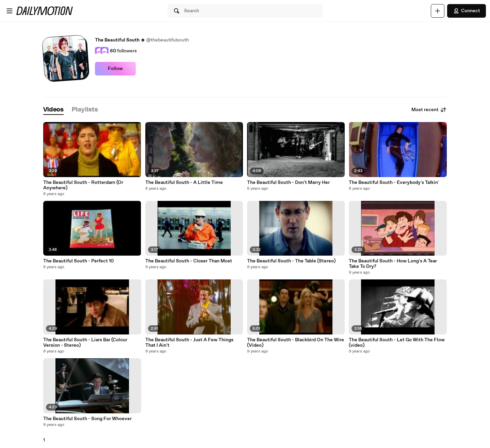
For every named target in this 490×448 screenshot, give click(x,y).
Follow (115, 69)
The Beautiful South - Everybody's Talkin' (394, 183)
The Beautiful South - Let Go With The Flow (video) (397, 343)
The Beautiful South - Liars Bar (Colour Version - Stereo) (85, 343)
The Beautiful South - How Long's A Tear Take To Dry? (393, 264)
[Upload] (438, 11)
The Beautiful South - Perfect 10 (78, 261)
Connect (467, 11)
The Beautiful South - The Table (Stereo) (291, 261)
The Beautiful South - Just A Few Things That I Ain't (189, 343)
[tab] (53, 110)
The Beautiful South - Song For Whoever (87, 419)
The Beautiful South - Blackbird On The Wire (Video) (296, 343)
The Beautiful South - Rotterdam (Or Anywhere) (83, 185)
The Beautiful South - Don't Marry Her (288, 183)
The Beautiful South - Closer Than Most (189, 261)
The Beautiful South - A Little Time (184, 183)
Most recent (429, 110)
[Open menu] (10, 11)
